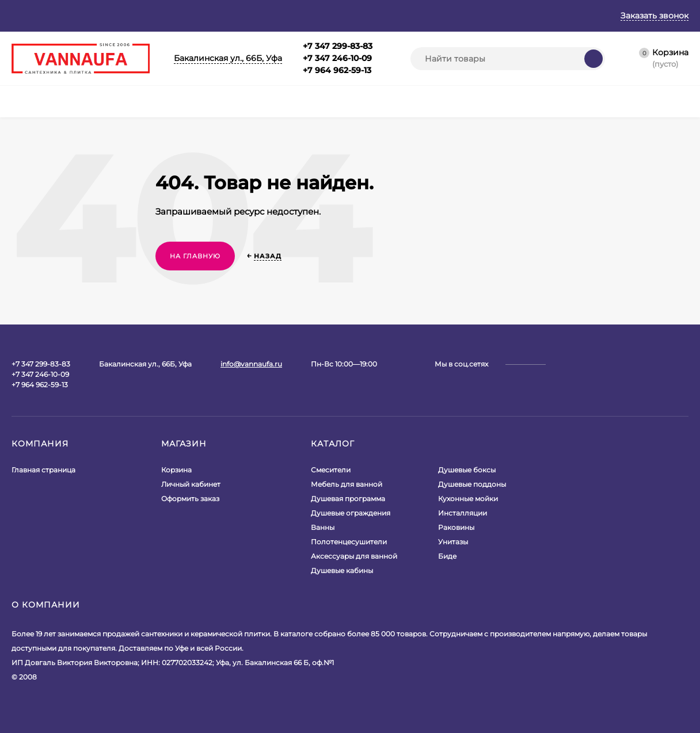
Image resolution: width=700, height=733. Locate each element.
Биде (447, 556)
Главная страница (43, 470)
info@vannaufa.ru (251, 364)
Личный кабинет (191, 484)
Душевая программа (348, 499)
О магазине (85, 16)
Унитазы (453, 542)
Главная (27, 16)
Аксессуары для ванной (354, 556)
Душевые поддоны (472, 484)
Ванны (323, 527)
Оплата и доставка (266, 16)
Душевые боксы (467, 470)
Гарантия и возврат (168, 16)
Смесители (331, 470)
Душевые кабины (342, 570)
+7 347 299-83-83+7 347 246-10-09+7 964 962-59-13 (338, 58)
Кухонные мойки (468, 499)
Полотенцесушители (349, 542)
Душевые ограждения (351, 513)
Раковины (456, 527)
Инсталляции (463, 513)
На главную (195, 256)
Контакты (342, 16)
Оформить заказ (190, 499)
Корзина (176, 470)
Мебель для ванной (347, 484)
